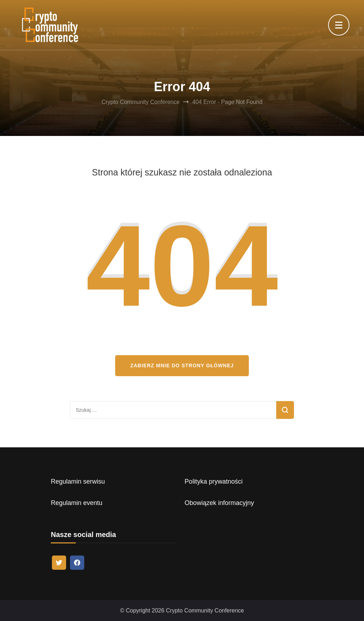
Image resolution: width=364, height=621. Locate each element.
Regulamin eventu (77, 503)
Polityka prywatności (213, 481)
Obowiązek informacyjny (219, 503)
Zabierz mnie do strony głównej (182, 365)
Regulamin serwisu (78, 481)
